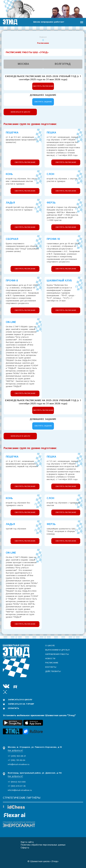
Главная (43, 37)
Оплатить (14, 708)
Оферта (24, 848)
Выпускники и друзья (57, 650)
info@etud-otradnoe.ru (19, 764)
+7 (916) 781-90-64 (17, 760)
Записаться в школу (20, 112)
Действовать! (53, 671)
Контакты (51, 667)
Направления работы (57, 654)
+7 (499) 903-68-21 (17, 756)
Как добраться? (15, 750)
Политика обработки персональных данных (43, 845)
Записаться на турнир (21, 704)
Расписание (52, 663)
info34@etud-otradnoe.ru (20, 790)
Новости (50, 658)
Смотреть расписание (43, 86)
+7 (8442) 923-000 (17, 782)
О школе (50, 645)
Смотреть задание (43, 102)
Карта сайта (27, 842)
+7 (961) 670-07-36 (17, 786)
